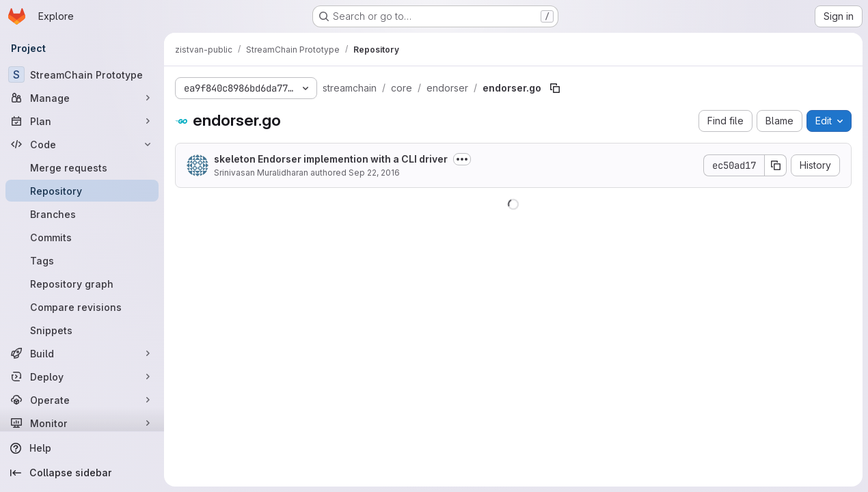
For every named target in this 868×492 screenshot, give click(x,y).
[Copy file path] (555, 88)
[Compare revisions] (82, 307)
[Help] (82, 448)
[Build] (82, 353)
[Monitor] (82, 423)
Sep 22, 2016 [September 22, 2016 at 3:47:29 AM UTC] (374, 173)
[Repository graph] (82, 284)
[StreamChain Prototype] (82, 74)
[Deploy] (82, 377)
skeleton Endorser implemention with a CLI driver (331, 159)
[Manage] (82, 98)
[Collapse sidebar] (82, 473)
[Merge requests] (82, 167)
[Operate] (82, 400)
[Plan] (82, 121)
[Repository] (82, 191)
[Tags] (82, 260)
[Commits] (82, 237)
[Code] (82, 144)
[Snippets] (82, 330)
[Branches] (82, 214)
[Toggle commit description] (462, 159)
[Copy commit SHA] (776, 165)
